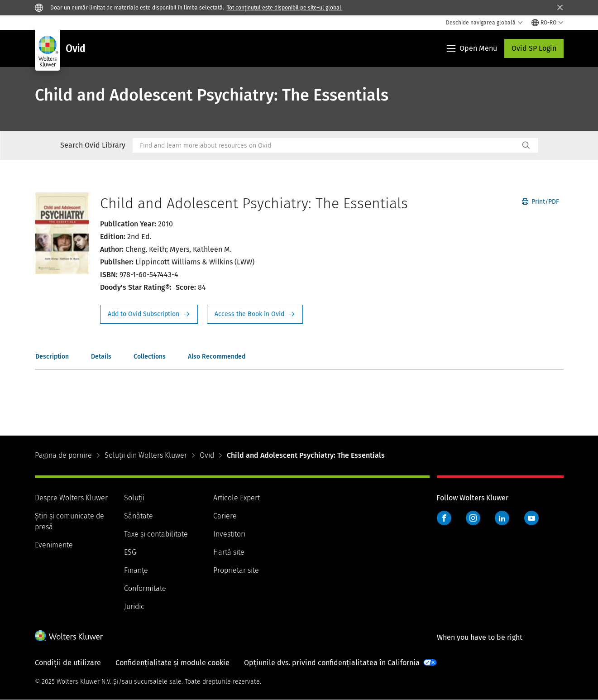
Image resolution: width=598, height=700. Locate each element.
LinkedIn (502, 518)
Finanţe (136, 570)
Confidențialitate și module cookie (172, 663)
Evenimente (54, 545)
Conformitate (145, 588)
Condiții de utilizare (68, 663)
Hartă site (229, 552)
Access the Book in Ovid (255, 314)
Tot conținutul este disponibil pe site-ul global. (285, 8)
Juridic (134, 607)
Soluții (134, 498)
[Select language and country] (548, 23)
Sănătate (139, 516)
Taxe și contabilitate (156, 534)
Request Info (149, 314)
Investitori (229, 534)
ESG (130, 552)
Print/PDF (541, 202)
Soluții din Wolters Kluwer (146, 455)
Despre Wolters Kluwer (71, 498)
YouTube (531, 518)
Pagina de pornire (63, 455)
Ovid (207, 455)
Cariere (225, 516)
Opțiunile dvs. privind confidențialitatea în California (332, 663)
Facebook (444, 518)
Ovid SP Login (534, 48)
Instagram (473, 518)
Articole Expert (237, 498)
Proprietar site (236, 570)
